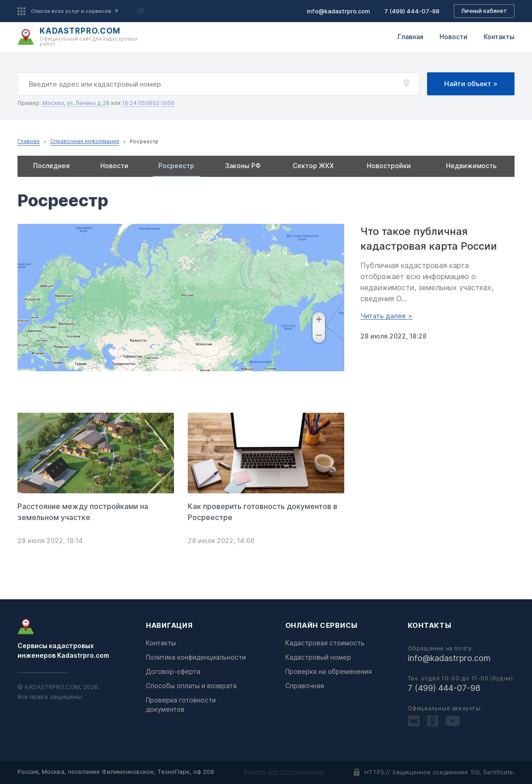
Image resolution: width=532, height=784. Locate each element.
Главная (411, 37)
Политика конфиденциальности (196, 657)
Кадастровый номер (318, 657)
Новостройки (389, 166)
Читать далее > (387, 316)
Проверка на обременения (329, 671)
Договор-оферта (173, 671)
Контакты (499, 37)
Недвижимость (471, 166)
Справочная (305, 686)
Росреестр (176, 166)
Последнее (52, 166)
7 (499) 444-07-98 (412, 11)
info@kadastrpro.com (338, 11)
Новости (454, 37)
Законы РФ (243, 166)
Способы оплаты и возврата (191, 686)
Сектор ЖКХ (313, 166)
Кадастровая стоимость (325, 643)
